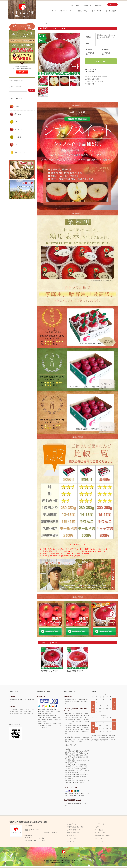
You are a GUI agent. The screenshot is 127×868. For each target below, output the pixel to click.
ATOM (100, 839)
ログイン (98, 827)
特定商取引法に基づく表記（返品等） (96, 77)
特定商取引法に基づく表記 (75, 827)
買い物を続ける (89, 84)
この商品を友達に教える (92, 79)
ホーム (54, 11)
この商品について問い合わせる (94, 81)
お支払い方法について (74, 830)
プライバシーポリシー (102, 833)
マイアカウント (75, 5)
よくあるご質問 (111, 11)
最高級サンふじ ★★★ (50, 671)
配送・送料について (73, 833)
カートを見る (99, 830)
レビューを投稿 (89, 72)
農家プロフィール (65, 11)
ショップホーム (72, 824)
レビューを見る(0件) (91, 69)
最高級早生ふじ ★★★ (75, 671)
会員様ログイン (99, 5)
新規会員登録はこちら (22, 67)
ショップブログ (100, 842)
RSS (96, 839)
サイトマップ (71, 842)
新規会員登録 (87, 5)
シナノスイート (47, 24)
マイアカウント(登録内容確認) (22, 69)
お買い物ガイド (97, 11)
